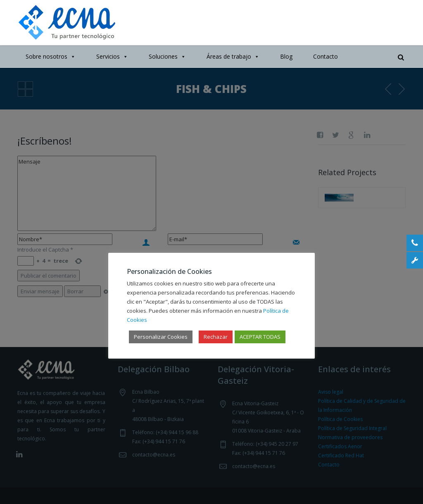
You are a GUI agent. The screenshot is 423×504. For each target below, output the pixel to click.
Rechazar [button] (216, 337)
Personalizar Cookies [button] (161, 337)
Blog (286, 56)
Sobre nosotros (51, 56)
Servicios (112, 56)
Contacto (326, 56)
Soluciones (167, 56)
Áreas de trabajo (233, 56)
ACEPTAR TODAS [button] (260, 337)
